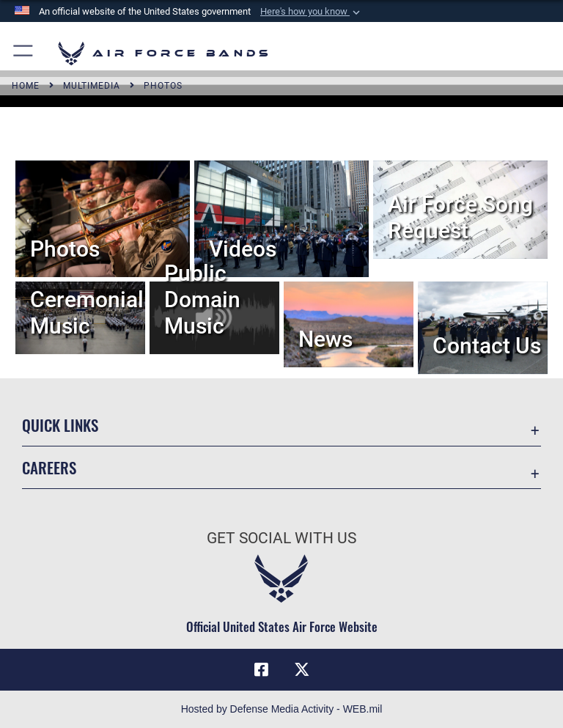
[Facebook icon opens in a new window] (261, 669)
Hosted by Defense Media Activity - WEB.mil (282, 709)
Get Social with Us (281, 538)
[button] (312, 12)
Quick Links (60, 425)
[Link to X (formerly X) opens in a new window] (302, 669)
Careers (49, 467)
